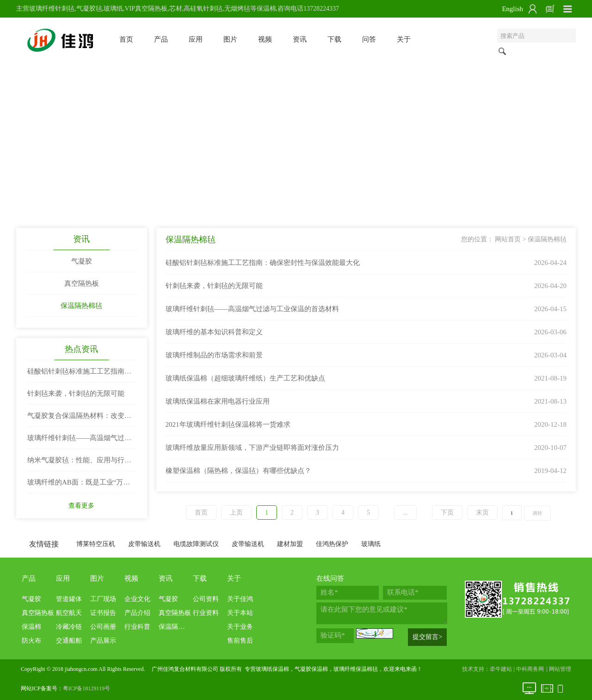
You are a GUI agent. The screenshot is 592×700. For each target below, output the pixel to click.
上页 (236, 513)
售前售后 (240, 641)
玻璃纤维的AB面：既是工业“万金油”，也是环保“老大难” (79, 486)
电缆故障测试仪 (196, 544)
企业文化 (137, 599)
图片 (230, 39)
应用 (196, 39)
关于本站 (240, 613)
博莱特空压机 (96, 544)
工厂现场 (103, 599)
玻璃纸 (371, 544)
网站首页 (508, 239)
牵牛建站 (501, 669)
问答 (369, 39)
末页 (482, 513)
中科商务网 (530, 669)
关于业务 (240, 627)
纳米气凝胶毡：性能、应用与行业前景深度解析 (79, 464)
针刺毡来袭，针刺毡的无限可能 (76, 393)
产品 (161, 39)
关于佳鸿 (240, 599)
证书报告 (103, 613)
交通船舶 (69, 641)
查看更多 (81, 506)
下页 (447, 513)
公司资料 (206, 599)
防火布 (31, 641)
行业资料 (206, 613)
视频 (265, 39)
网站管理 (560, 669)
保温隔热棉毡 (81, 306)
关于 (404, 39)
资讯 (300, 39)
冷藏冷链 (69, 627)
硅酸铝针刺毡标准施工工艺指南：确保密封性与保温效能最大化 (79, 375)
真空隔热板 (82, 283)
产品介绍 (137, 613)
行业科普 (137, 627)
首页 (126, 39)
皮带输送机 (144, 544)
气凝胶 (82, 261)
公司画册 (103, 627)
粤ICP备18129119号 (86, 688)
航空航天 (69, 613)
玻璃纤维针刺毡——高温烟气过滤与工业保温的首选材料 (79, 442)
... (405, 513)
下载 (334, 39)
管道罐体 (69, 599)
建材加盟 (290, 544)
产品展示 (103, 641)
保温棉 (31, 627)
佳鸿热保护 (332, 544)
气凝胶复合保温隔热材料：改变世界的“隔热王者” (79, 419)
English (512, 9)
